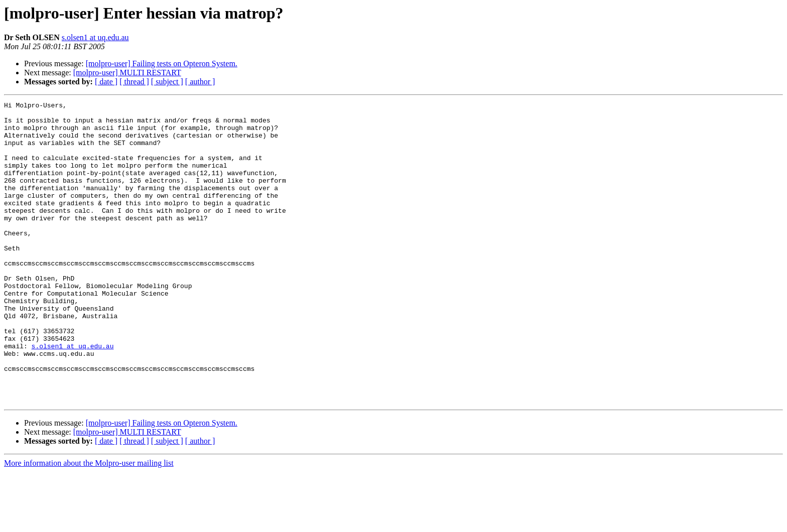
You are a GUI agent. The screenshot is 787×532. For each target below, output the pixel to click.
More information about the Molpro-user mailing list (89, 523)
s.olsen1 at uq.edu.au (95, 37)
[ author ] (200, 82)
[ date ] (106, 82)
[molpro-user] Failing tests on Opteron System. (162, 63)
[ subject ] (167, 82)
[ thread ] (134, 82)
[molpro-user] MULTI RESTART (127, 73)
